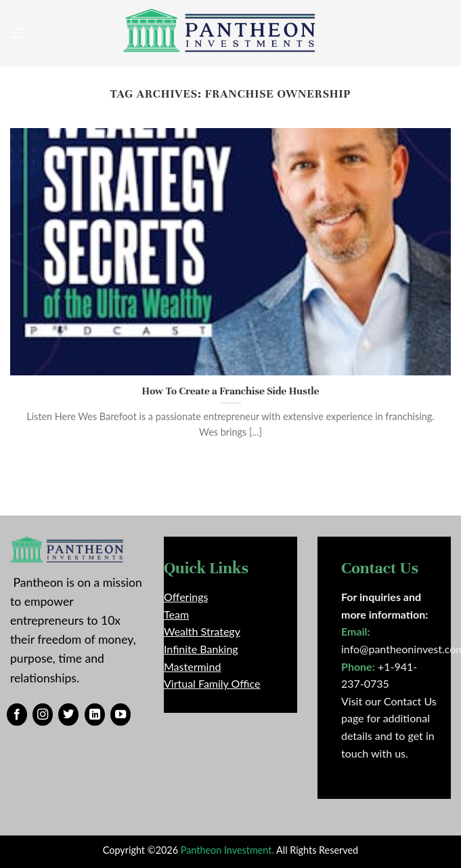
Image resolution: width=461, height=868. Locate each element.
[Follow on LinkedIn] (95, 715)
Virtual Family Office (212, 683)
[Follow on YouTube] (120, 715)
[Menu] (18, 33)
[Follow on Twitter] (68, 715)
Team (176, 614)
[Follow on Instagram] (43, 715)
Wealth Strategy (202, 631)
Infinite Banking (201, 649)
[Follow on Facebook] (17, 715)
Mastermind (192, 666)
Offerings (186, 597)
